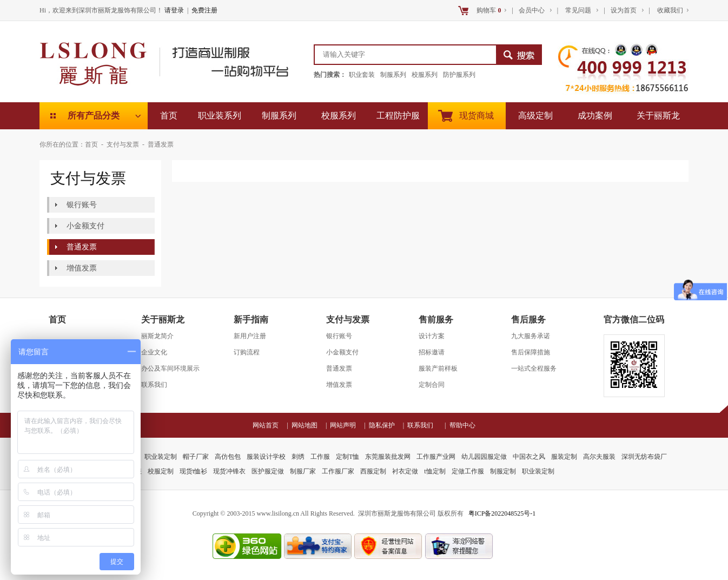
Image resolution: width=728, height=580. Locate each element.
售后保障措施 (531, 352)
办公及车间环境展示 (170, 368)
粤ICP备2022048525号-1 (502, 513)
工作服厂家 (338, 471)
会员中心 (532, 10)
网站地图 (308, 425)
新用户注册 (250, 336)
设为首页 (624, 10)
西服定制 (373, 471)
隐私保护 (385, 425)
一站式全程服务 (534, 368)
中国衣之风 (529, 457)
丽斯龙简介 (157, 336)
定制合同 (432, 385)
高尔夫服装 (599, 457)
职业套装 (362, 75)
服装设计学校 (266, 457)
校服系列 (425, 75)
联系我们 (154, 385)
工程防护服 (398, 116)
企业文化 (154, 352)
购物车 (489, 10)
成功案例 (595, 116)
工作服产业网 (436, 457)
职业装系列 (220, 116)
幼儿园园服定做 (484, 457)
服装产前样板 (438, 368)
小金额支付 (85, 226)
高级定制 (535, 116)
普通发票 (161, 144)
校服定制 (161, 471)
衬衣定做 (405, 471)
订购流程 (247, 352)
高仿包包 (228, 457)
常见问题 (578, 10)
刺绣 (298, 457)
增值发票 (82, 268)
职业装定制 (161, 457)
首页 (169, 116)
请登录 (174, 10)
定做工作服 (468, 471)
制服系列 (393, 75)
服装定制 (564, 457)
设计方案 (432, 336)
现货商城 (476, 116)
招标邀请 (432, 352)
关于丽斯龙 (658, 116)
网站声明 (346, 425)
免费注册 (204, 10)
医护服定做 (268, 471)
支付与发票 (123, 144)
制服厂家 (303, 471)
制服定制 (503, 471)
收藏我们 (669, 10)
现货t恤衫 (193, 471)
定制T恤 (348, 457)
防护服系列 (459, 75)
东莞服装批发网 (388, 457)
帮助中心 (462, 425)
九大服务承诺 (531, 336)
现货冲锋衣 (229, 471)
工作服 (320, 457)
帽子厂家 (196, 457)
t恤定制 (435, 471)
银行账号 (82, 205)
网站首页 (269, 425)
